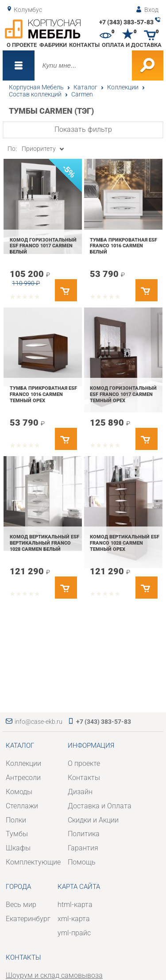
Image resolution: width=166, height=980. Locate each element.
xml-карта (74, 919)
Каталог (85, 87)
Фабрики (53, 45)
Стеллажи (22, 806)
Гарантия (83, 848)
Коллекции (123, 87)
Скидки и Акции (93, 820)
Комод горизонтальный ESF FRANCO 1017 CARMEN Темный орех (123, 394)
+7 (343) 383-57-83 (126, 22)
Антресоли (23, 778)
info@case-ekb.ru (39, 722)
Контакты (84, 45)
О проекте (22, 45)
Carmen (82, 94)
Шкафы (18, 848)
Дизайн (80, 792)
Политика (84, 834)
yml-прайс (74, 933)
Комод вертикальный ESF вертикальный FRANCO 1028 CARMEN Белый (44, 543)
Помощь (82, 862)
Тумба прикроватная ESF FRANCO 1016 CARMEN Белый (124, 246)
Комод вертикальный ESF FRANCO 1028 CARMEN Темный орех (125, 543)
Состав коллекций (35, 94)
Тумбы (17, 834)
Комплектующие (33, 862)
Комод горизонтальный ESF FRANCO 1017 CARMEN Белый (43, 246)
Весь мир (21, 905)
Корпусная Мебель (36, 87)
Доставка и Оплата (100, 806)
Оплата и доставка (132, 45)
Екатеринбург (28, 919)
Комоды (19, 792)
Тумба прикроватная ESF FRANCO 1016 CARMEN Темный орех (43, 394)
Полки (16, 820)
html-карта (75, 905)
